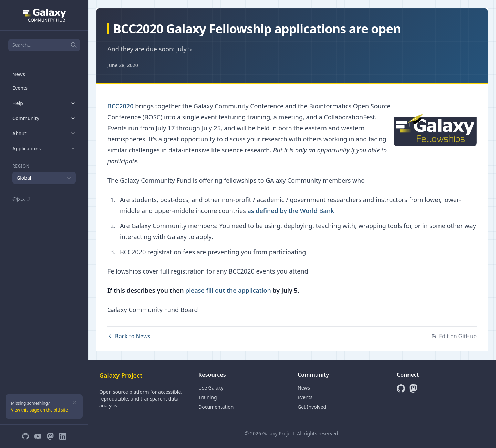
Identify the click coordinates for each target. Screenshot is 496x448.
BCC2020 (120, 106)
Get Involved (312, 407)
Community (44, 118)
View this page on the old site (39, 410)
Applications (44, 148)
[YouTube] (38, 436)
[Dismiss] (75, 402)
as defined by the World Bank (291, 211)
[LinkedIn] (63, 436)
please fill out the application (228, 290)
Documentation (216, 407)
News (19, 74)
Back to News (129, 336)
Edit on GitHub (454, 336)
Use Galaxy (211, 388)
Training (208, 397)
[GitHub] (25, 436)
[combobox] (44, 178)
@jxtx (21, 199)
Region (21, 166)
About (44, 133)
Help (44, 103)
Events (20, 88)
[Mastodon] (50, 436)
